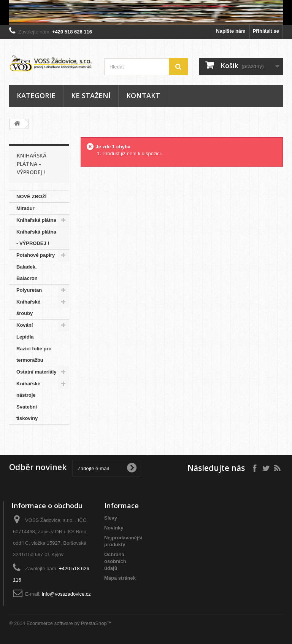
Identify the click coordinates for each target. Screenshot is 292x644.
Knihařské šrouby (28, 308)
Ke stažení (91, 95)
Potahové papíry (36, 255)
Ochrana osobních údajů (115, 561)
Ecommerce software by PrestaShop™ (69, 623)
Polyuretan (29, 290)
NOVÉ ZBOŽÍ (31, 196)
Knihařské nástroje (28, 389)
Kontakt (143, 95)
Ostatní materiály (36, 372)
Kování (25, 325)
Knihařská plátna (36, 220)
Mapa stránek (120, 578)
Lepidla (25, 337)
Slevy (111, 518)
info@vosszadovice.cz (66, 594)
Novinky (114, 528)
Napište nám (231, 31)
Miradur (25, 208)
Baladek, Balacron (27, 273)
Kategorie (36, 95)
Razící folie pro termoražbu (34, 354)
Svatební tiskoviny (27, 413)
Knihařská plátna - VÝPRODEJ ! (36, 238)
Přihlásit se (266, 31)
